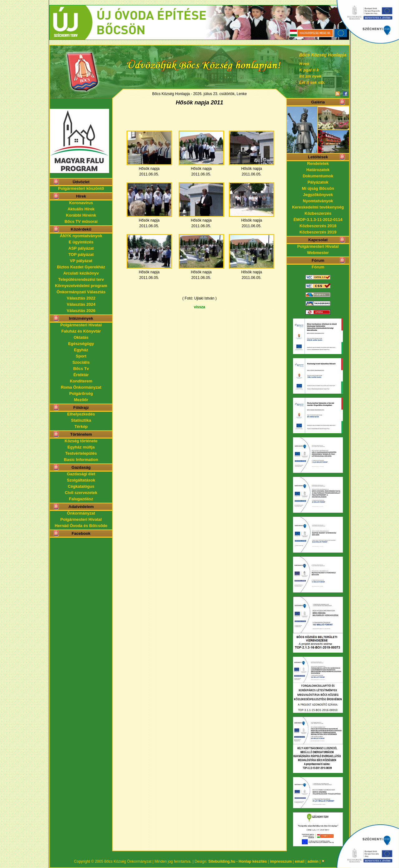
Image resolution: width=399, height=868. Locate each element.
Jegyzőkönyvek (318, 195)
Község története (81, 441)
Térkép (81, 427)
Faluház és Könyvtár (81, 331)
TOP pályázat (81, 254)
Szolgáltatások (81, 480)
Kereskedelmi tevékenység (318, 207)
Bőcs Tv (81, 369)
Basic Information (81, 460)
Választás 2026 (81, 311)
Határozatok (318, 170)
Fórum (318, 267)
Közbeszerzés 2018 (318, 226)
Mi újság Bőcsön (318, 188)
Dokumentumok (318, 176)
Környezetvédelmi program (81, 286)
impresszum (281, 861)
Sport (81, 356)
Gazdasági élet (81, 474)
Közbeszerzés (318, 213)
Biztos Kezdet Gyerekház (81, 267)
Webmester (318, 253)
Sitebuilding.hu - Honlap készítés (238, 861)
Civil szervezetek (81, 493)
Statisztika (81, 420)
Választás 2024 (81, 304)
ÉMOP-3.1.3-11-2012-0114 (318, 220)
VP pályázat (81, 261)
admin (313, 861)
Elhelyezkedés (81, 414)
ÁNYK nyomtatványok (81, 236)
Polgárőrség (81, 393)
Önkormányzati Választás (81, 292)
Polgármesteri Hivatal (81, 325)
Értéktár (81, 375)
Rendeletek (318, 163)
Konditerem (81, 381)
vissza (199, 307)
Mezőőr (81, 400)
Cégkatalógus (81, 486)
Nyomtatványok (318, 201)
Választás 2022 (81, 298)
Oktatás (81, 337)
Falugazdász (81, 499)
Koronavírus (81, 203)
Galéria (318, 102)
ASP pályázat (81, 248)
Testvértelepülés (81, 453)
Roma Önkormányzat (81, 387)
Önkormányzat (81, 513)
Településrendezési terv (81, 279)
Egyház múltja (81, 447)
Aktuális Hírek (81, 209)
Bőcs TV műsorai (81, 221)
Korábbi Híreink (81, 215)
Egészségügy (81, 344)
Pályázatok (318, 182)
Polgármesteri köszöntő (81, 188)
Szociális (81, 362)
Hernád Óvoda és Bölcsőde (81, 526)
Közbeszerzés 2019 (318, 232)
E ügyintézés (81, 242)
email (300, 861)
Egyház (81, 350)
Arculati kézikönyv (81, 273)
